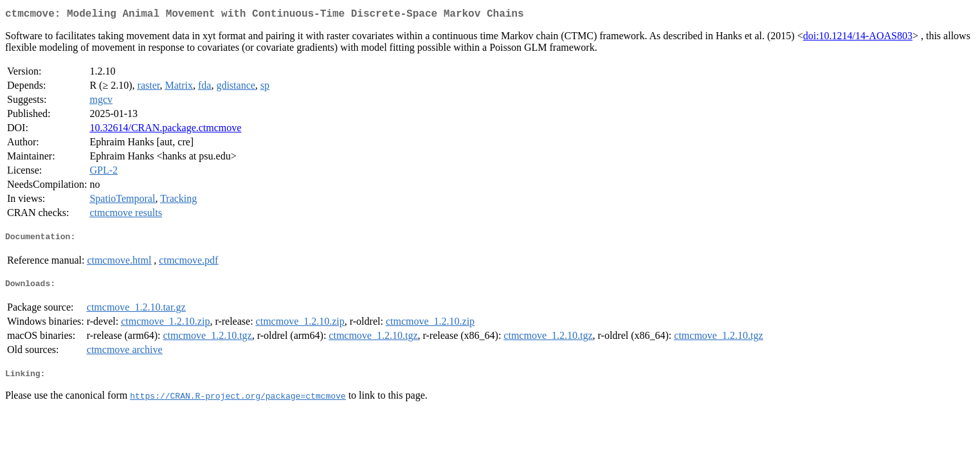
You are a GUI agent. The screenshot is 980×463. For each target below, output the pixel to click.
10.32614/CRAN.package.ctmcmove (165, 130)
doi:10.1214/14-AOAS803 (858, 38)
